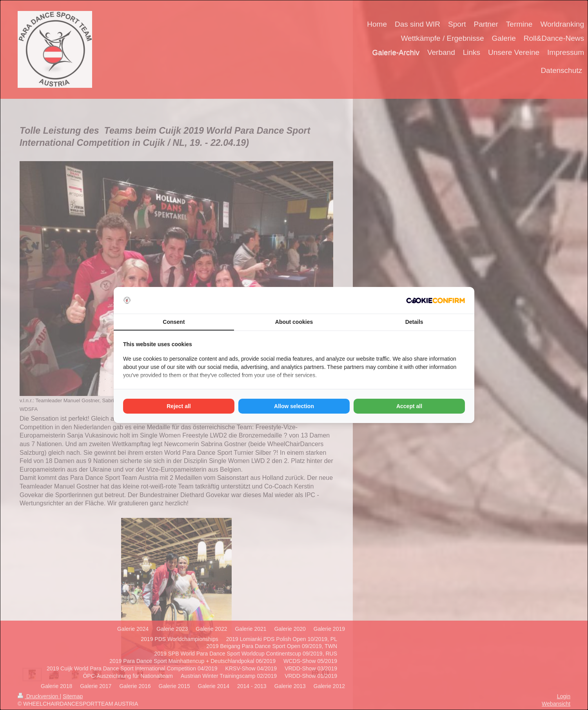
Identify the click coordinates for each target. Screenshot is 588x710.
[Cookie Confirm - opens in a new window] (436, 301)
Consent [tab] (174, 322)
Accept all (409, 406)
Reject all (179, 406)
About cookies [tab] (294, 322)
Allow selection (294, 406)
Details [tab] (414, 322)
